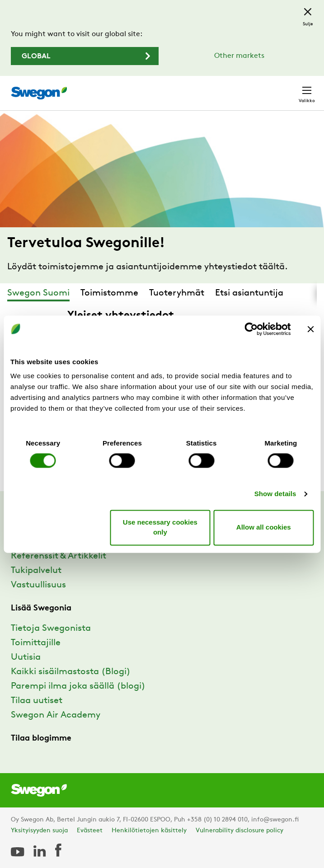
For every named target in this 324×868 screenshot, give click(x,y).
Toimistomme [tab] (109, 293)
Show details (275, 494)
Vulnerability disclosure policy (239, 831)
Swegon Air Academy (56, 715)
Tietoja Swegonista (51, 629)
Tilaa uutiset (37, 701)
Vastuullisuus (38, 585)
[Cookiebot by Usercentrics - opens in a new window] (251, 329)
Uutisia (26, 657)
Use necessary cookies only (160, 527)
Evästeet (90, 831)
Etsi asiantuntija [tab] (249, 293)
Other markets (239, 56)
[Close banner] (310, 329)
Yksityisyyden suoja (39, 831)
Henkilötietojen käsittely (149, 831)
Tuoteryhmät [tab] (177, 293)
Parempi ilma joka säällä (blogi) (78, 686)
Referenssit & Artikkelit (59, 556)
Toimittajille (36, 643)
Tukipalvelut (36, 571)
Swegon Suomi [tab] (38, 293)
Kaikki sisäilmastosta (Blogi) (71, 672)
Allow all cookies (264, 527)
